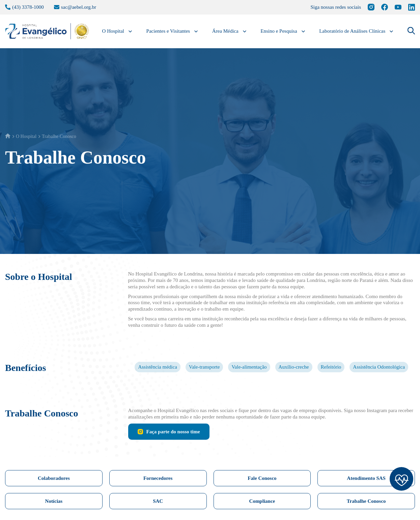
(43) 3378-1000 (27, 7)
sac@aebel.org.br (84, 7)
